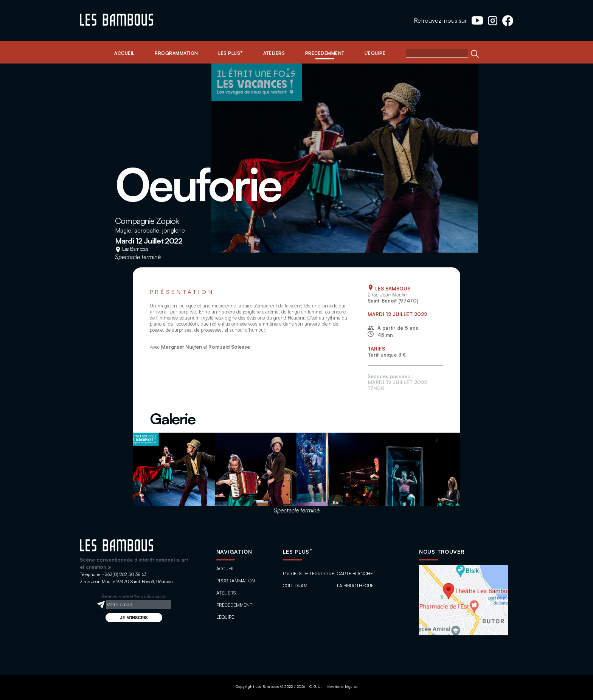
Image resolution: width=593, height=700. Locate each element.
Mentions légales (342, 686)
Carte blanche (355, 574)
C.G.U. (316, 686)
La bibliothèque (355, 586)
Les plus (298, 552)
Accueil (225, 569)
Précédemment (234, 605)
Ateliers (226, 593)
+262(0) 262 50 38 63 (124, 574)
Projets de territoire (309, 574)
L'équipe (225, 617)
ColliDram (295, 586)
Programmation (236, 581)
